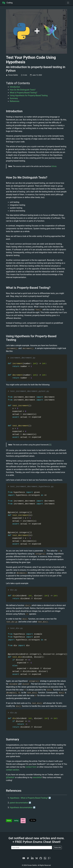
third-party (23, 821)
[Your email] (32, 848)
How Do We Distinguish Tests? (23, 90)
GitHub (54, 166)
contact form (31, 767)
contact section (13, 770)
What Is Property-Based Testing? (23, 93)
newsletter (37, 777)
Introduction (15, 87)
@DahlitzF (10, 777)
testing (16, 821)
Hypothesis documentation (21, 807)
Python (9, 821)
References (15, 101)
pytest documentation (19, 803)
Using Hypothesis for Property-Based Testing (29, 95)
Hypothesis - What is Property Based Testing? (29, 798)
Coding (7, 3)
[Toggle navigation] (68, 3)
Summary (14, 98)
